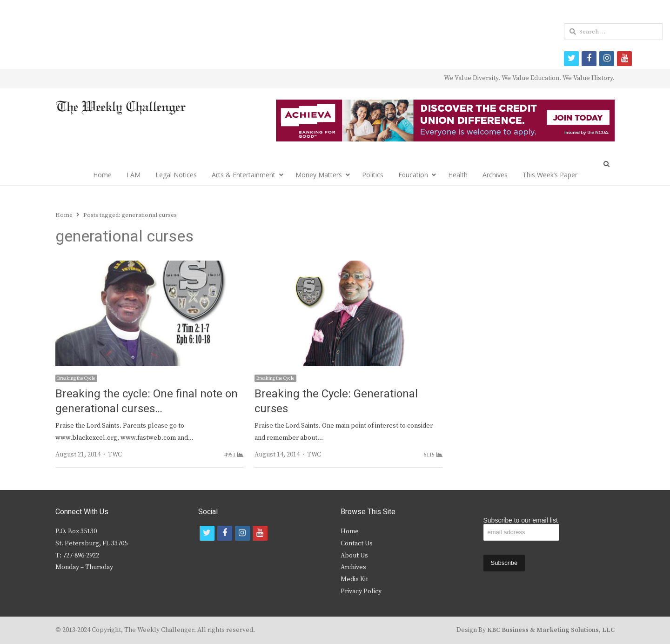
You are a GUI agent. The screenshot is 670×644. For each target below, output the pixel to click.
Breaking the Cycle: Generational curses (336, 401)
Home (102, 175)
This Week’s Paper (550, 175)
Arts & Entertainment (244, 175)
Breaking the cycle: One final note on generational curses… (147, 401)
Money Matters (319, 175)
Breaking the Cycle (76, 378)
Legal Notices (176, 175)
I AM (134, 175)
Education (413, 175)
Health (458, 175)
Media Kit (354, 579)
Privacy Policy (361, 591)
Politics (373, 175)
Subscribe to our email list (521, 520)
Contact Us (357, 543)
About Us (354, 556)
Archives (495, 175)
